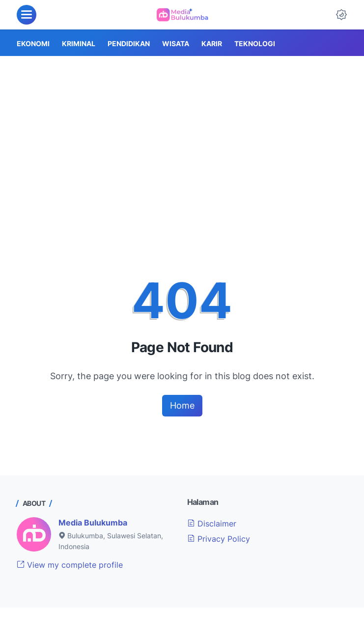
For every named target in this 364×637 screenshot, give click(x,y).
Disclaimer (212, 524)
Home (182, 405)
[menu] (27, 15)
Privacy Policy (219, 539)
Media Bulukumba (93, 523)
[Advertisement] (182, 130)
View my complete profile (70, 565)
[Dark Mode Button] (341, 15)
